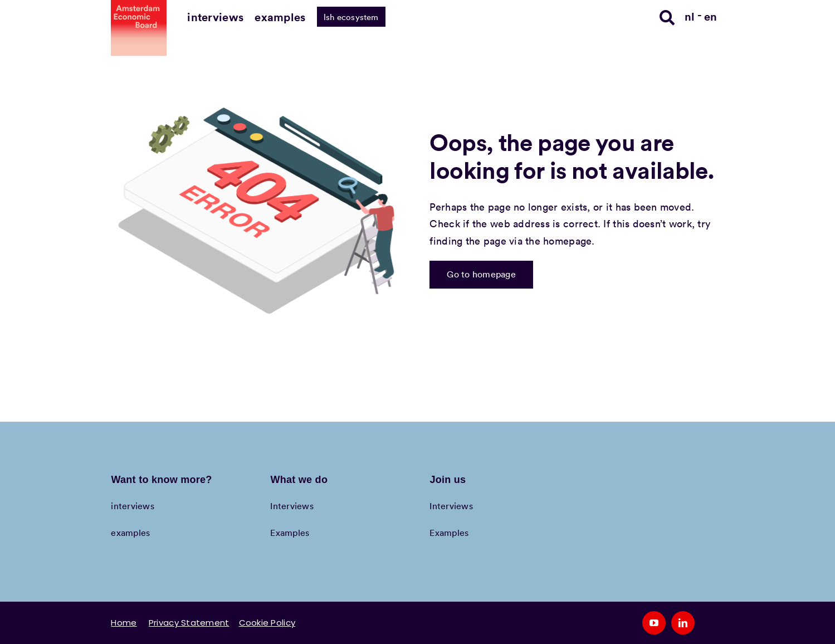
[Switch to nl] (693, 16)
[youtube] (654, 623)
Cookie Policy (267, 623)
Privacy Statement (189, 623)
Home (124, 623)
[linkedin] (683, 623)
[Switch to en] (711, 16)
